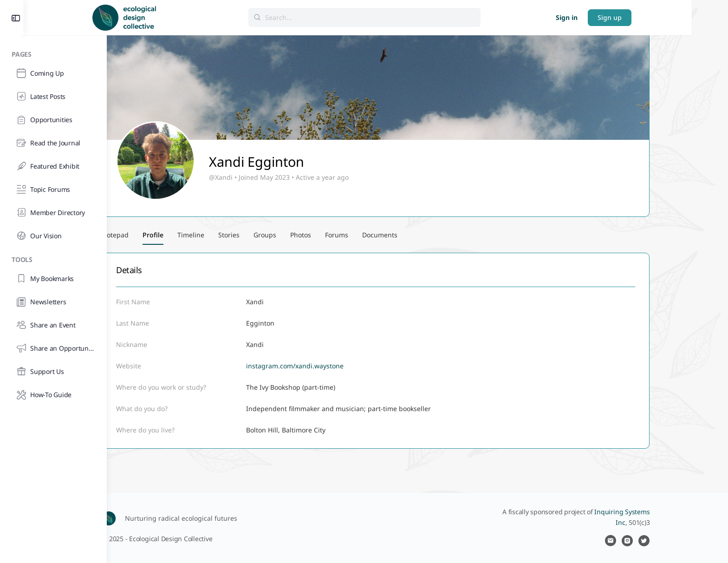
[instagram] (669, 541)
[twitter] (686, 541)
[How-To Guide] (53, 395)
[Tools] (53, 258)
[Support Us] (53, 372)
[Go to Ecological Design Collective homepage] (184, 16)
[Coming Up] (53, 73)
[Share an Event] (53, 325)
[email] (652, 541)
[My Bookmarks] (53, 279)
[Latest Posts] (53, 97)
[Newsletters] (53, 302)
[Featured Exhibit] (53, 166)
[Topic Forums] (53, 190)
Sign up (669, 17)
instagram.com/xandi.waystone (337, 366)
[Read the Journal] (53, 143)
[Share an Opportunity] (53, 348)
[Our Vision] (53, 236)
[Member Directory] (53, 213)
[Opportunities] (53, 120)
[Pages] (53, 53)
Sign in (627, 17)
